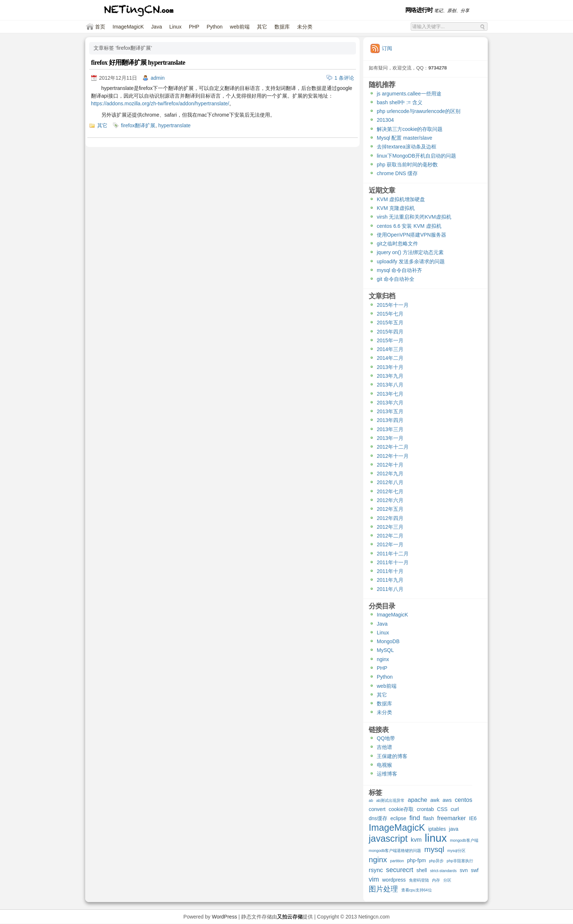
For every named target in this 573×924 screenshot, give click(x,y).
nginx (383, 659)
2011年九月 (390, 580)
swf (475, 870)
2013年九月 (390, 376)
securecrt (400, 870)
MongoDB (388, 641)
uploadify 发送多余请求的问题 (411, 261)
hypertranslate (174, 125)
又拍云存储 (290, 917)
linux (436, 839)
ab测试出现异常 (390, 800)
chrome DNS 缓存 (397, 173)
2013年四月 (390, 420)
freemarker (451, 818)
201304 (385, 120)
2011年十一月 (393, 562)
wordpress (394, 880)
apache (418, 800)
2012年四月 (390, 518)
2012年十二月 (393, 447)
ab (371, 800)
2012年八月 (390, 482)
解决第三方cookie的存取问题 (410, 129)
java (454, 829)
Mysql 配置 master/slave (405, 138)
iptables (437, 829)
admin (158, 78)
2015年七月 (390, 314)
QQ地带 (386, 738)
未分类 (305, 27)
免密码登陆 (419, 880)
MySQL (385, 650)
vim (374, 880)
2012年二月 (390, 536)
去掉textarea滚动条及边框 (407, 147)
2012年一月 (390, 544)
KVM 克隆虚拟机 (396, 208)
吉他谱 (384, 747)
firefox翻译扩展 (138, 125)
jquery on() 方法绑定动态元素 (410, 252)
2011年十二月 (393, 554)
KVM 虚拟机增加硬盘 (401, 199)
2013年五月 (390, 411)
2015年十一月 (393, 305)
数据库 (282, 27)
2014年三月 (390, 349)
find (415, 818)
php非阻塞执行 (460, 861)
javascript (388, 839)
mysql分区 (456, 851)
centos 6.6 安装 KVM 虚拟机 (409, 226)
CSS (442, 809)
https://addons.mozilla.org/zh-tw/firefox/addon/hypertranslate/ (160, 103)
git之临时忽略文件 (397, 244)
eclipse (398, 818)
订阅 (387, 48)
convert (377, 809)
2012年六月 (390, 500)
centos (463, 800)
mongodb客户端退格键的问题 (395, 851)
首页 (100, 27)
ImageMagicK (128, 27)
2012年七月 (390, 491)
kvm (416, 840)
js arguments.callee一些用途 (409, 94)
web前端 (240, 27)
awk (435, 800)
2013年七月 (390, 394)
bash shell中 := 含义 (400, 102)
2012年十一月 (393, 456)
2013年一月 (390, 438)
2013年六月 (390, 403)
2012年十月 (390, 465)
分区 (447, 880)
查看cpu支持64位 (417, 890)
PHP (194, 27)
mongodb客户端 (464, 840)
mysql (434, 850)
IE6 (473, 818)
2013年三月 (390, 429)
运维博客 (387, 774)
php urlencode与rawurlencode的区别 (419, 111)
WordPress (225, 917)
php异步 (436, 861)
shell (422, 870)
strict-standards (443, 871)
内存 (436, 880)
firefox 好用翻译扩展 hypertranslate (138, 63)
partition (397, 861)
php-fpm (416, 860)
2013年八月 (390, 385)
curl (455, 809)
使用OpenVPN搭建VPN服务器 (411, 235)
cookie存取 (401, 809)
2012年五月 (390, 509)
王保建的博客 (392, 756)
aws (447, 800)
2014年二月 (390, 358)
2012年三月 (390, 527)
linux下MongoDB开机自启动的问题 (416, 156)
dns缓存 (378, 818)
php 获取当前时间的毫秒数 (407, 165)
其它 (262, 27)
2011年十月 (390, 571)
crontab (426, 809)
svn (464, 870)
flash (429, 818)
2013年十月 (390, 367)
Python (215, 27)
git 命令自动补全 (396, 279)
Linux (175, 27)
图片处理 (383, 889)
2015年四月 (390, 332)
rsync (376, 870)
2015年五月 (390, 323)
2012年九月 (390, 474)
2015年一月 (390, 340)
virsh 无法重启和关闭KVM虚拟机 (414, 217)
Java (157, 27)
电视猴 (384, 765)
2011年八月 (390, 589)
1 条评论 (344, 78)
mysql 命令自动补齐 (399, 270)
